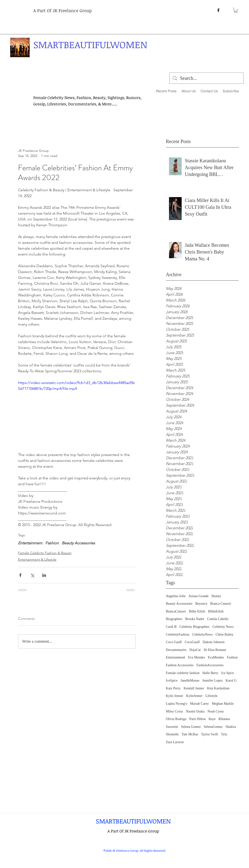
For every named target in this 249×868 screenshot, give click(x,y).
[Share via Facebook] (20, 575)
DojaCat (195, 650)
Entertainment (175, 657)
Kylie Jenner (174, 696)
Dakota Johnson (213, 642)
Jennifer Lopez (213, 681)
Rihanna (224, 719)
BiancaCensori (176, 611)
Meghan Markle (223, 704)
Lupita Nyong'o (177, 704)
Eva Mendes (196, 657)
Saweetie (172, 727)
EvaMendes (216, 657)
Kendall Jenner (194, 688)
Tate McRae (190, 734)
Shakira (231, 727)
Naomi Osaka (195, 711)
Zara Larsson (175, 742)
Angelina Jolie (176, 596)
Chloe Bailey (224, 635)
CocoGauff (192, 642)
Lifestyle (212, 696)
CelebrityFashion (178, 635)
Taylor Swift (210, 734)
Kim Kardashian (218, 688)
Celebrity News (223, 627)
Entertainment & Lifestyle (37, 559)
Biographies (174, 619)
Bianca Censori (221, 604)
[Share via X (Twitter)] (32, 575)
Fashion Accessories (180, 665)
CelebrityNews (202, 635)
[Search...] (207, 78)
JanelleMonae (190, 681)
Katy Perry (173, 688)
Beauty (216, 596)
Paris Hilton (197, 719)
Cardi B (171, 627)
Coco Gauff (174, 642)
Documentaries (176, 650)
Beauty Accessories (179, 604)
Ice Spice (228, 673)
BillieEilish (216, 611)
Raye (212, 719)
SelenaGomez (213, 727)
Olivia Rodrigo (176, 719)
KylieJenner (194, 696)
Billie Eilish (197, 611)
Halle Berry (210, 673)
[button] (236, 10)
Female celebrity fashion (183, 673)
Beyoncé (201, 604)
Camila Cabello (218, 619)
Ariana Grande (199, 596)
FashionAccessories (210, 665)
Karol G (231, 681)
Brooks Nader (195, 619)
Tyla (224, 734)
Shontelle (172, 734)
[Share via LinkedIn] (44, 575)
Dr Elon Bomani (215, 650)
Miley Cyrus (174, 711)
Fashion (232, 657)
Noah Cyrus (216, 711)
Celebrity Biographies (194, 627)
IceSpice (172, 681)
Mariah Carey (200, 704)
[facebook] (218, 10)
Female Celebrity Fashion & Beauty (45, 553)
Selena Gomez (191, 727)
